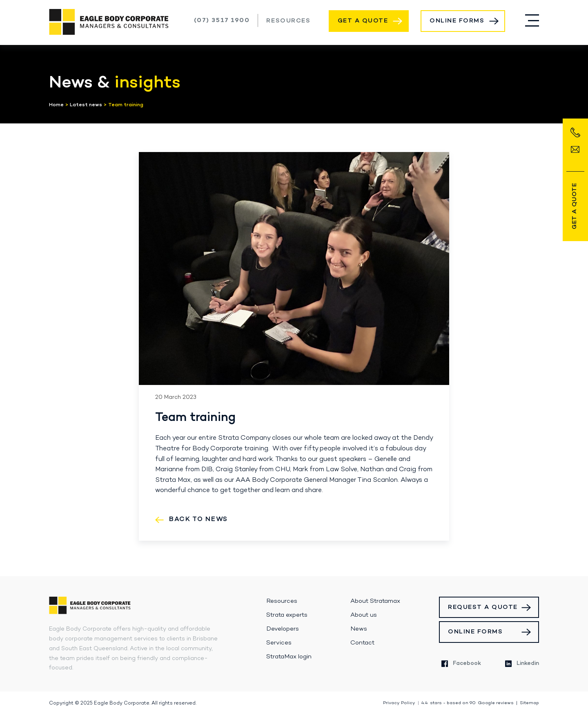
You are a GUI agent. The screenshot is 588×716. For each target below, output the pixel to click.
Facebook (461, 663)
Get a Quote (363, 21)
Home (56, 105)
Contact (362, 643)
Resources (288, 21)
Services (279, 643)
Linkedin (522, 663)
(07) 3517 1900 (222, 20)
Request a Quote (483, 607)
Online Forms (457, 21)
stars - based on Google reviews (468, 703)
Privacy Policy (399, 703)
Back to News (198, 519)
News (359, 629)
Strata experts (287, 615)
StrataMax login (289, 657)
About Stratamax (375, 601)
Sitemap (529, 703)
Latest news (86, 105)
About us (364, 615)
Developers (283, 629)
